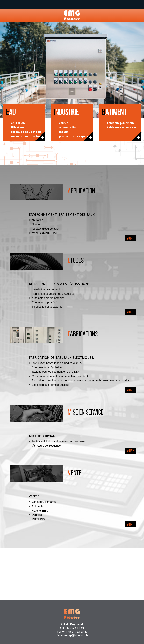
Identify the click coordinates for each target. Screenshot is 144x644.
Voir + (131, 238)
